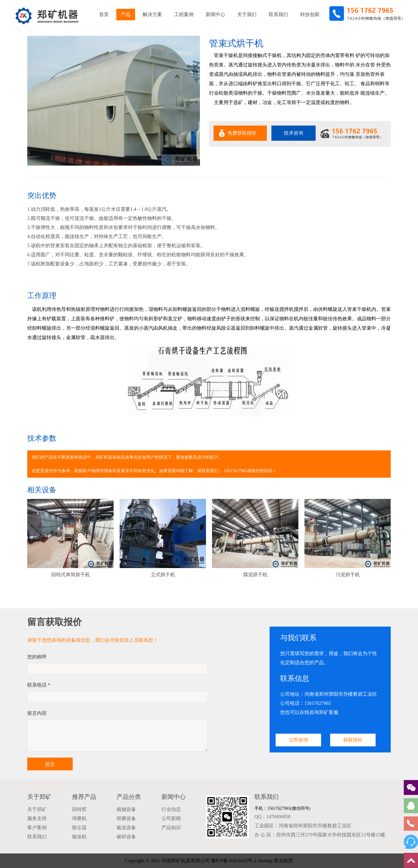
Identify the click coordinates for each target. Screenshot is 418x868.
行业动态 (171, 809)
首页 (104, 14)
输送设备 (126, 828)
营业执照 (284, 861)
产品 (126, 14)
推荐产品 (84, 797)
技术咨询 (294, 133)
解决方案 (152, 14)
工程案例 (184, 14)
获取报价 (353, 740)
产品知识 (171, 828)
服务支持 (37, 818)
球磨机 (79, 818)
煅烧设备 (126, 809)
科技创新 (310, 14)
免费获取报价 (242, 133)
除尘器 (79, 828)
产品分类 (129, 797)
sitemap (265, 861)
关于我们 (247, 14)
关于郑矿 (39, 797)
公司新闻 (171, 818)
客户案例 (37, 828)
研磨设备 (126, 818)
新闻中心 (215, 14)
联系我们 (278, 14)
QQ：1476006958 (272, 817)
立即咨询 (298, 740)
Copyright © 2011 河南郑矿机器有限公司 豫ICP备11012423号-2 (191, 861)
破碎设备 (126, 837)
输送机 (79, 837)
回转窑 (79, 809)
